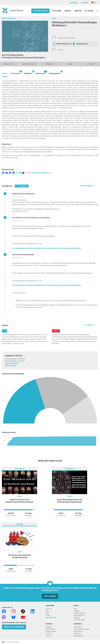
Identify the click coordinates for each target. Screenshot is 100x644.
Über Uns (78, 11)
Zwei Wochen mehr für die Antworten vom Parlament (31, 218)
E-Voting (77, 618)
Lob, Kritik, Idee (51, 618)
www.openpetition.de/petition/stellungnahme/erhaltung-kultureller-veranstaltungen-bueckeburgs (46, 248)
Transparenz (78, 627)
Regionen (49, 636)
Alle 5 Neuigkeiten (87, 186)
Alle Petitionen (51, 629)
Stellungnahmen (82, 44)
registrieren (74, 3)
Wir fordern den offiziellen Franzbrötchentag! (20, 556)
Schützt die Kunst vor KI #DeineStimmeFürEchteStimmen (20, 501)
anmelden (85, 3)
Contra (56, 331)
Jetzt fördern (50, 596)
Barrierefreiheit (79, 636)
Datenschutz (78, 631)
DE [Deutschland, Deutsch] (94, 3)
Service (68, 11)
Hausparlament (79, 615)
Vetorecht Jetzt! (79, 620)
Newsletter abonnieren (14, 627)
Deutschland (20, 469)
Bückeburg (11, 18)
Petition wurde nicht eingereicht (23, 194)
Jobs (47, 611)
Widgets (77, 611)
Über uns (49, 609)
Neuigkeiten (28, 72)
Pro (4, 331)
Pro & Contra (16, 72)
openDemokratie (79, 613)
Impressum (78, 634)
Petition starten (40, 11)
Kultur (54, 18)
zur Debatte (89, 325)
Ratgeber (49, 627)
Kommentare (41, 72)
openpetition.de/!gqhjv (41, 173)
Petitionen (57, 11)
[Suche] (97, 11)
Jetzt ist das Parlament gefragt (23, 255)
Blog (47, 613)
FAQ (75, 609)
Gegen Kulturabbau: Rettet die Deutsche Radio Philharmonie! (70, 501)
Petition (5, 73)
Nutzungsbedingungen (82, 629)
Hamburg (20, 524)
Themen (48, 634)
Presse (48, 615)
